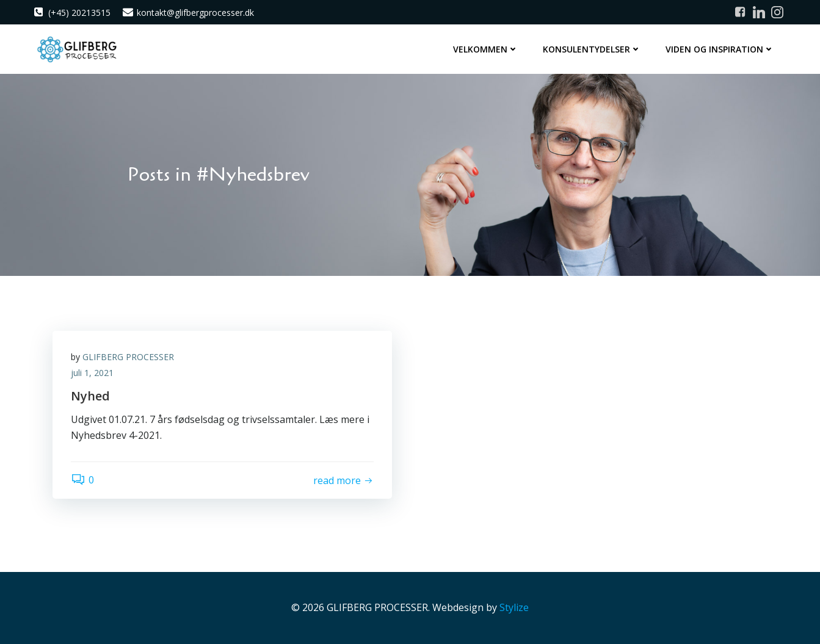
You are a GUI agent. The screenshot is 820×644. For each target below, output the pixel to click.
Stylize (514, 607)
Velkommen (486, 49)
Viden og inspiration (720, 49)
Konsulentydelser (592, 49)
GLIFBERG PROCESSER (128, 357)
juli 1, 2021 (92, 373)
